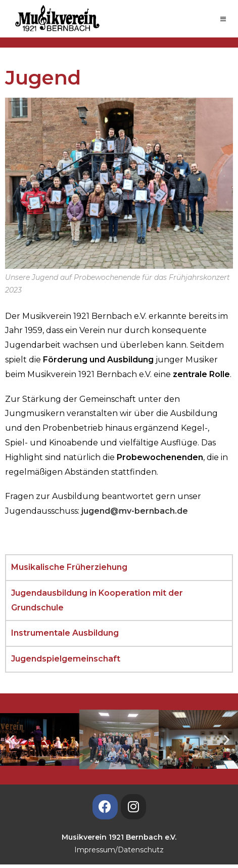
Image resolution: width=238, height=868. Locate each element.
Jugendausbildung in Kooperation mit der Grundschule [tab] (97, 600)
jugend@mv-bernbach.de (135, 511)
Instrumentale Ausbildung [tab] (65, 633)
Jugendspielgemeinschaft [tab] (66, 659)
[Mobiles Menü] (223, 19)
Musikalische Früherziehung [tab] (69, 567)
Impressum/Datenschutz (119, 850)
